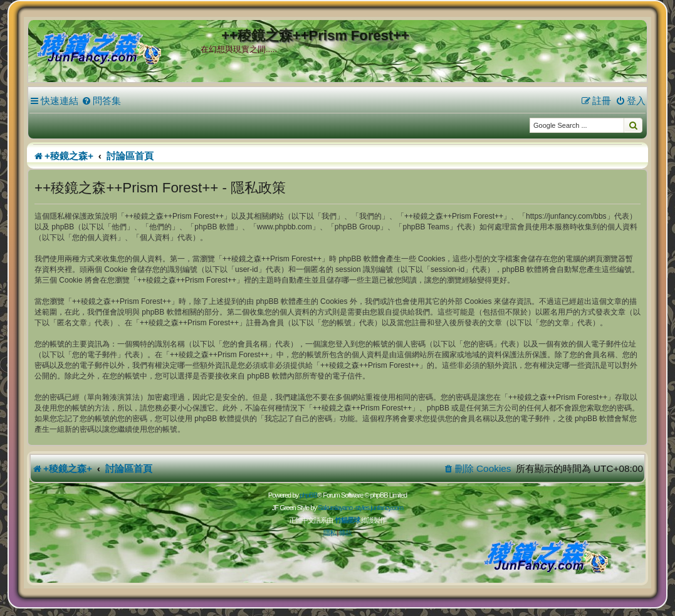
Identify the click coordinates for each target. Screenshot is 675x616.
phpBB (308, 495)
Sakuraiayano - (337, 508)
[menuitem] (101, 101)
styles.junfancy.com (379, 508)
